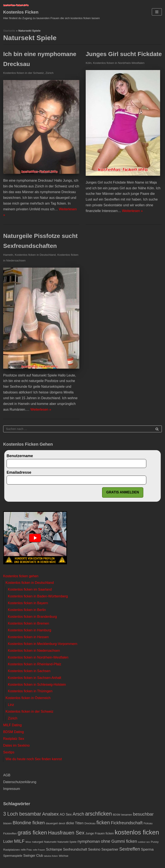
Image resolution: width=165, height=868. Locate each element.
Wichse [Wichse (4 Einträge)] (64, 856)
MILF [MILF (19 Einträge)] (19, 841)
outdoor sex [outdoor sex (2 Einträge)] (144, 842)
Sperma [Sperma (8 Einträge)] (147, 849)
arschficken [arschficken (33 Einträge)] (98, 814)
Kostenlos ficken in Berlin (27, 610)
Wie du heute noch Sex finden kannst (34, 759)
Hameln (8, 255)
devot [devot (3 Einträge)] (62, 823)
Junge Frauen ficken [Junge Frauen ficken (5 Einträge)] (100, 833)
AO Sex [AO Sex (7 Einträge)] (66, 814)
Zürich (50, 73)
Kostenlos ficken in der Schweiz (23, 73)
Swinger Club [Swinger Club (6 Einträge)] (33, 856)
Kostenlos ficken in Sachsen (29, 671)
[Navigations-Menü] (157, 12)
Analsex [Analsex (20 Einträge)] (50, 814)
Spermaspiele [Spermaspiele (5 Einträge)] (13, 856)
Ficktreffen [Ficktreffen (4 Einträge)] (10, 834)
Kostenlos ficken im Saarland (30, 589)
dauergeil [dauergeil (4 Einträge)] (52, 823)
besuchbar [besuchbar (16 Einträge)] (143, 814)
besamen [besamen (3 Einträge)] (127, 815)
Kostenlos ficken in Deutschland (35, 255)
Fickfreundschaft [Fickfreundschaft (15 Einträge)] (127, 823)
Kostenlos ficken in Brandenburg (32, 617)
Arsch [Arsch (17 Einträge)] (78, 814)
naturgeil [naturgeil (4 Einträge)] (38, 842)
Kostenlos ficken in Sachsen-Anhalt (35, 678)
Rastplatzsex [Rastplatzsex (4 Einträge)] (11, 850)
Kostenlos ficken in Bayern (28, 603)
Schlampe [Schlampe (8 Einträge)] (54, 849)
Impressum (12, 789)
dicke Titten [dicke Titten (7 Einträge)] (75, 823)
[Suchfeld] (82, 429)
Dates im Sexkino (16, 745)
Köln (89, 63)
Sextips (9, 752)
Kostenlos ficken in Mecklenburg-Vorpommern (43, 644)
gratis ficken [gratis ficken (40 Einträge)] (32, 833)
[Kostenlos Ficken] (51, 12)
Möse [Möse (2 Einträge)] (28, 842)
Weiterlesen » (132, 211)
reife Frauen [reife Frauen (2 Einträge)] (39, 850)
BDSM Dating (14, 732)
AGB (7, 775)
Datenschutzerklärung (20, 782)
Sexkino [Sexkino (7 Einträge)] (94, 849)
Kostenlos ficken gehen (21, 576)
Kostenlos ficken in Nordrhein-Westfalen (119, 63)
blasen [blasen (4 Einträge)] (7, 823)
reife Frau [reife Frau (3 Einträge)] (26, 850)
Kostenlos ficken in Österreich (28, 698)
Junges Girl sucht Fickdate (124, 54)
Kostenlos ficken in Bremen (28, 623)
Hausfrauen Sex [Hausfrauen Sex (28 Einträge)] (66, 833)
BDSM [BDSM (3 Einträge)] (116, 815)
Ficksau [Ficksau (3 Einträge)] (148, 823)
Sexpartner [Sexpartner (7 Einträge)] (110, 849)
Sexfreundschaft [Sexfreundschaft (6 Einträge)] (75, 849)
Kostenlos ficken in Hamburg (30, 630)
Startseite (9, 31)
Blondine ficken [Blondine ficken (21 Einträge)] (29, 823)
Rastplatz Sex (14, 739)
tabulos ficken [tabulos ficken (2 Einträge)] (51, 856)
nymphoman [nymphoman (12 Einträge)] (89, 841)
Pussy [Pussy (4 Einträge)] (155, 842)
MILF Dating (12, 725)
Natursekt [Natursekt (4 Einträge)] (50, 842)
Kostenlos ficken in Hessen (28, 637)
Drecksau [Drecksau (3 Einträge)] (90, 823)
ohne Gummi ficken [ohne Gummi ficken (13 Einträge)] (119, 841)
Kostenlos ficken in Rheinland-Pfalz (35, 664)
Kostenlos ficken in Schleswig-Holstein (37, 685)
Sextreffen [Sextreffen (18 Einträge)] (130, 849)
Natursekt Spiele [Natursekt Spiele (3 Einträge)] (67, 842)
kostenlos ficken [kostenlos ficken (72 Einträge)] (137, 832)
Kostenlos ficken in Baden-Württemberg (38, 596)
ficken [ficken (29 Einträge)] (103, 822)
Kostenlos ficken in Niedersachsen (34, 651)
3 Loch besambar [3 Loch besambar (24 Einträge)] (22, 814)
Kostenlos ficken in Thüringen (30, 691)
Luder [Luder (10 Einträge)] (8, 841)
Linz (11, 705)
